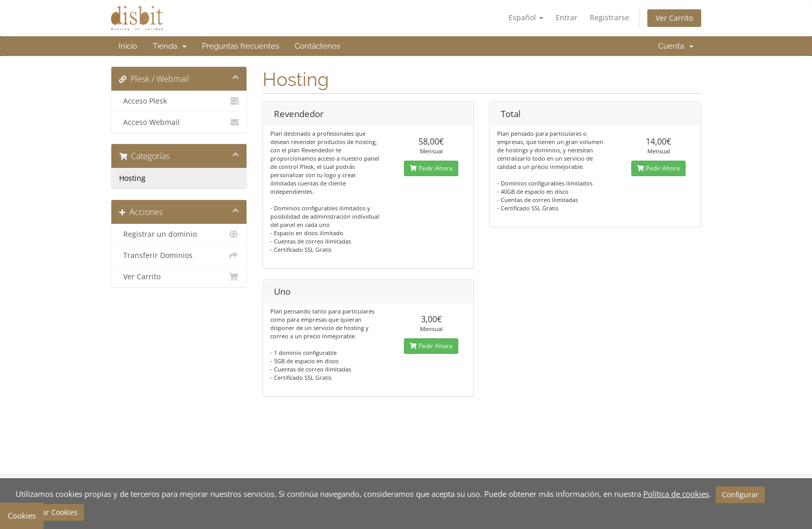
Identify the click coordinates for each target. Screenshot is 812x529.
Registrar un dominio (179, 234)
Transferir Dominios (179, 255)
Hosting (132, 178)
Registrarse (610, 17)
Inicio (128, 46)
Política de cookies (676, 494)
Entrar (567, 17)
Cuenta (676, 46)
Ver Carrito (674, 18)
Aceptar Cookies (50, 512)
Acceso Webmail (179, 122)
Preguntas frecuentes (241, 46)
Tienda (170, 46)
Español (526, 17)
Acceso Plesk (179, 101)
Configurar (740, 495)
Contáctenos (317, 46)
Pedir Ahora (431, 168)
